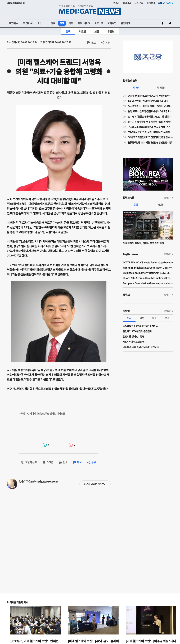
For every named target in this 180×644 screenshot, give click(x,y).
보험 (97, 31)
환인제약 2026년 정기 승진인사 (137, 331)
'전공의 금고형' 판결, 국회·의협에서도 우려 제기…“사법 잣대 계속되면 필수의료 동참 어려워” (151, 132)
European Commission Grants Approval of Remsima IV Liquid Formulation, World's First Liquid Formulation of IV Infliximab (148, 283)
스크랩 (50, 462)
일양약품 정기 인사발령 (134, 336)
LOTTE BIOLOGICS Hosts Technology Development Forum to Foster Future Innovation (148, 262)
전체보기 (168, 198)
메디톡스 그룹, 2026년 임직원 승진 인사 (141, 347)
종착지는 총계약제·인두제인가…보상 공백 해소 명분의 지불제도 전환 (151, 122)
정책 (62, 23)
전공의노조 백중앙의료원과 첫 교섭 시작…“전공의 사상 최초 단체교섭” (151, 127)
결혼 (142, 318)
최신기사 (28, 23)
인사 (129, 318)
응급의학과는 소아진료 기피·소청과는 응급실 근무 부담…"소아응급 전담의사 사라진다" (151, 106)
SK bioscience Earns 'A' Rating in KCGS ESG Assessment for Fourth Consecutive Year (148, 273)
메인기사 (14, 23)
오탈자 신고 (31, 462)
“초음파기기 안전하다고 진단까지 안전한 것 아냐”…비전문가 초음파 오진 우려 (151, 137)
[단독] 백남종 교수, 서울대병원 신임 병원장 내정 (150, 142)
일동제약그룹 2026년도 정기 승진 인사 (141, 326)
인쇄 (65, 462)
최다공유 (161, 88)
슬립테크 (125, 23)
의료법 (82, 31)
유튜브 (111, 31)
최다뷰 (136, 88)
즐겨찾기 (151, 3)
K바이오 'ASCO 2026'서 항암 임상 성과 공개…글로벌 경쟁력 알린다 (151, 101)
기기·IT (99, 23)
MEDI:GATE (166, 3)
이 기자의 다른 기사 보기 (95, 484)
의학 (71, 23)
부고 (167, 318)
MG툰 (161, 205)
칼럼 (136, 205)
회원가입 (127, 3)
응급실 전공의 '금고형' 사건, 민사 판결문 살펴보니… (151, 96)
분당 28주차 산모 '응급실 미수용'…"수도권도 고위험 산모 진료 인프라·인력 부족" (151, 111)
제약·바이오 (84, 23)
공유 (107, 43)
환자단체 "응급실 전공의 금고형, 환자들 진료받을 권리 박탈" (151, 116)
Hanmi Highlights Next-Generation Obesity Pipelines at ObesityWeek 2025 (148, 268)
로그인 (116, 3)
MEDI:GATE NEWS (90, 10)
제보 (93, 43)
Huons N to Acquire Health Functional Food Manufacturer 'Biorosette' (148, 278)
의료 (53, 23)
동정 (154, 318)
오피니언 (112, 23)
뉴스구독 (139, 3)
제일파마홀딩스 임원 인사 (135, 342)
